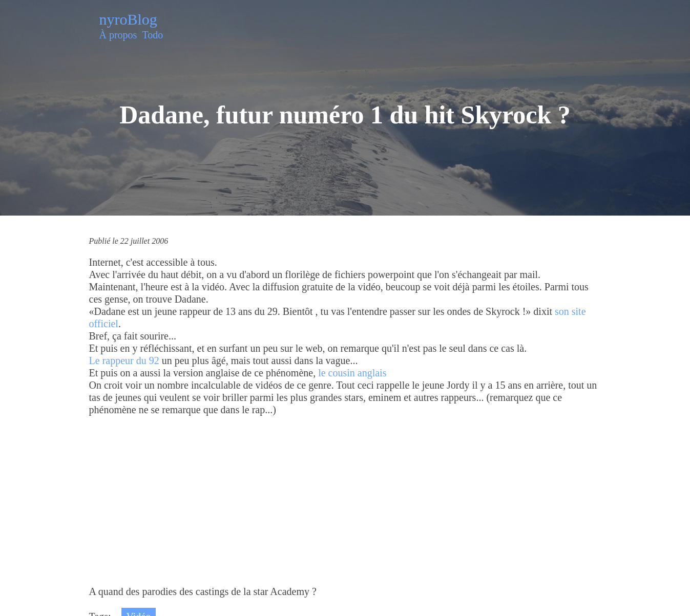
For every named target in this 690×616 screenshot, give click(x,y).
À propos (118, 35)
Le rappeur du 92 (124, 360)
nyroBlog (128, 19)
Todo (152, 35)
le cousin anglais (352, 373)
